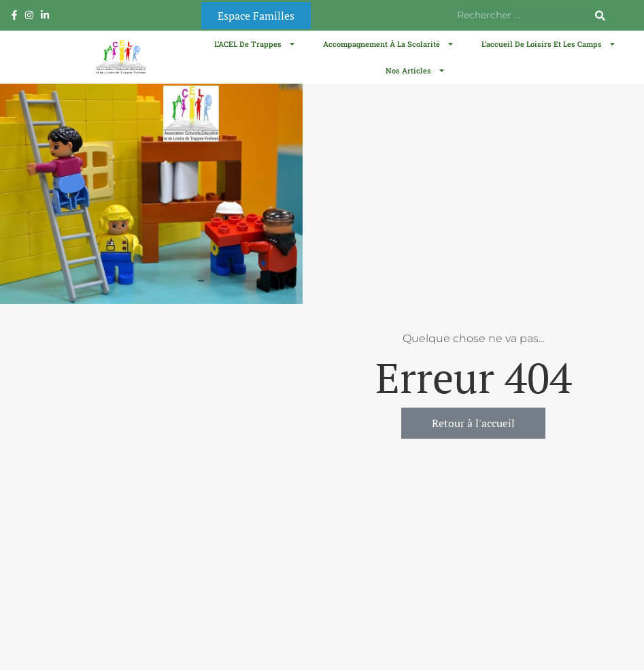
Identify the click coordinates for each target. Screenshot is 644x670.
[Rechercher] (600, 15)
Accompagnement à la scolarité (389, 44)
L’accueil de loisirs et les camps (549, 44)
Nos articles (416, 70)
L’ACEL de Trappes (255, 44)
